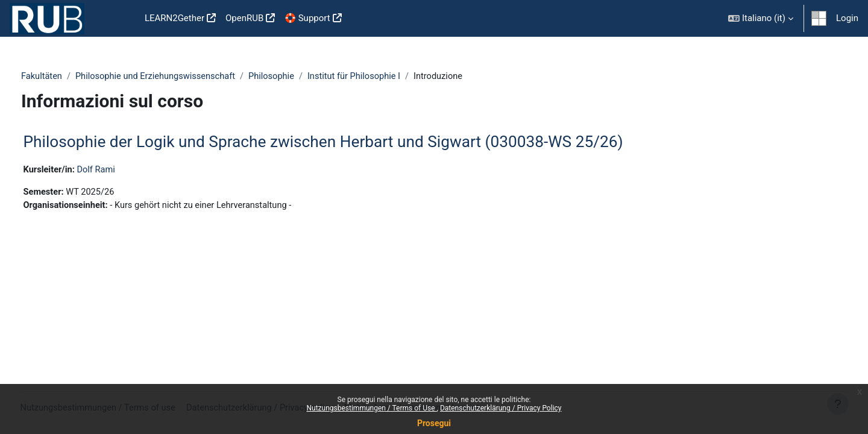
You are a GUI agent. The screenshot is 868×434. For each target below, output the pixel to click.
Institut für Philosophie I (385, 77)
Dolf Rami (121, 171)
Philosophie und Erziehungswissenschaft (181, 77)
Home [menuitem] (121, 19)
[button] (761, 18)
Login (847, 18)
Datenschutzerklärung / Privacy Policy (501, 408)
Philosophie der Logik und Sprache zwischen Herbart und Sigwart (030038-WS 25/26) (346, 142)
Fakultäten (64, 77)
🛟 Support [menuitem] (307, 18)
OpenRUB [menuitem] (244, 18)
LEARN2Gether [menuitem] (175, 18)
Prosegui (434, 423)
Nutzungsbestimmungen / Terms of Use (371, 408)
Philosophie (300, 77)
